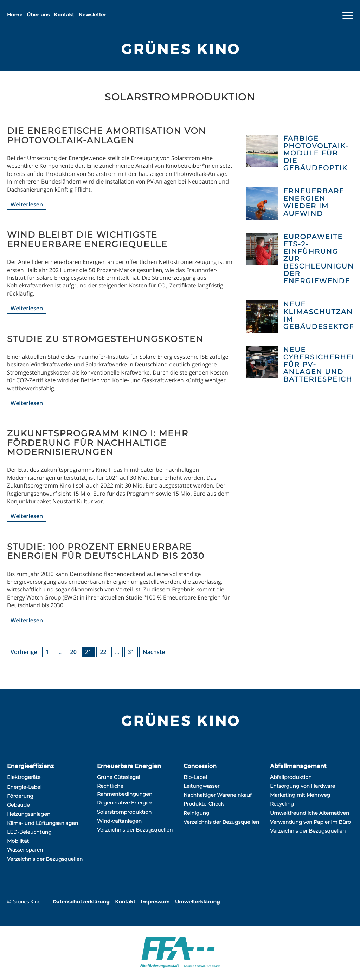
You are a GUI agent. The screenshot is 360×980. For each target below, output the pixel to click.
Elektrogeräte (24, 777)
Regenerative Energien (125, 803)
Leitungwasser (201, 786)
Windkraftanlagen (119, 821)
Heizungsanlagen (29, 814)
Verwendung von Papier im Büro (310, 822)
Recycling (282, 804)
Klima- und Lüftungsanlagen (43, 823)
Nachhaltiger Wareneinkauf (218, 795)
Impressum (155, 902)
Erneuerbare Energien (129, 766)
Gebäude (18, 805)
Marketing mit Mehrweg (300, 795)
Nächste (154, 652)
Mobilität (18, 841)
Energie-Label (24, 787)
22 (103, 652)
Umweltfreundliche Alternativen (310, 813)
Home (15, 15)
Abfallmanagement (298, 766)
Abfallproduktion (291, 777)
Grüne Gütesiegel (118, 777)
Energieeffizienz (30, 766)
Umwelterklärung (197, 902)
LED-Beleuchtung (29, 832)
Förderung (20, 796)
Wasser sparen (25, 850)
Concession (200, 766)
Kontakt (64, 15)
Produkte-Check (204, 804)
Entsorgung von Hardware (303, 786)
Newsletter (92, 15)
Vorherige (24, 652)
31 (131, 652)
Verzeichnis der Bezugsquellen (45, 859)
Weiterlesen (27, 204)
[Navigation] (348, 15)
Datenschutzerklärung (81, 902)
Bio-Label (195, 777)
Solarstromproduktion (124, 812)
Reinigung (197, 813)
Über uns (38, 15)
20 (73, 652)
